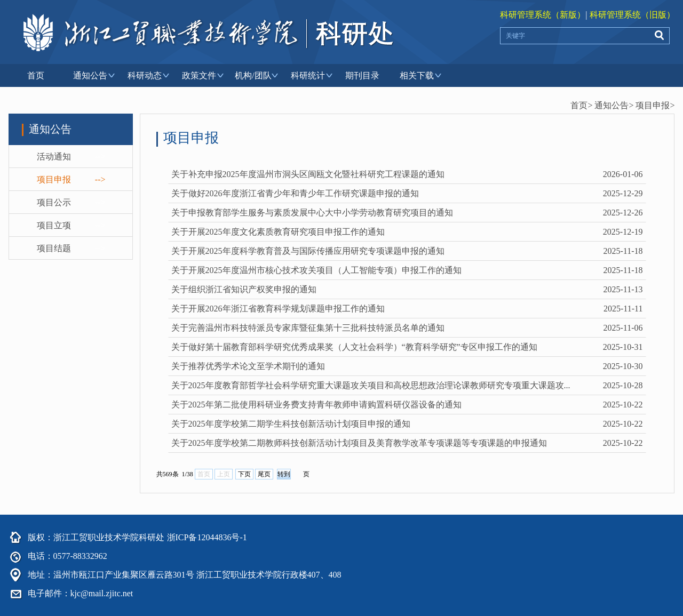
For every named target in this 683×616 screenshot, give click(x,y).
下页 (244, 474)
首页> (581, 105)
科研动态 (145, 75)
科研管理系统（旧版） (632, 15)
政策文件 (199, 75)
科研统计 (308, 75)
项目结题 (54, 248)
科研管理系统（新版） (543, 15)
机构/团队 (253, 75)
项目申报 (54, 179)
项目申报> (655, 105)
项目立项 (54, 225)
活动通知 (54, 157)
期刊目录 (362, 75)
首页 (36, 75)
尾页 (264, 474)
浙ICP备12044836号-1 (207, 537)
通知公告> (614, 105)
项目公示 (54, 202)
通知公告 (90, 75)
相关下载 (417, 75)
